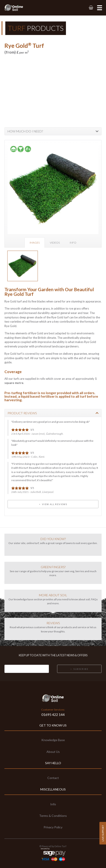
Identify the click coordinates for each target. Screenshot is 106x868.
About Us (53, 752)
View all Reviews (55, 504)
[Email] (27, 669)
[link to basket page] (91, 8)
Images (35, 243)
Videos (55, 243)
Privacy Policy (53, 827)
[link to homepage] (19, 8)
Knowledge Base (53, 740)
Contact (53, 778)
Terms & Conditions (53, 816)
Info (73, 243)
